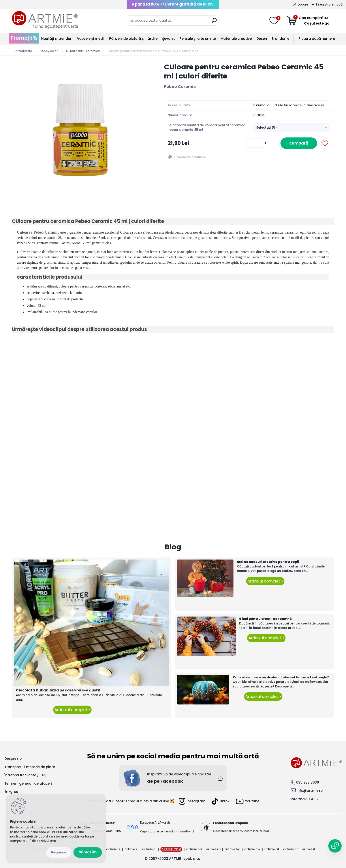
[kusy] (257, 143)
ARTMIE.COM (171, 849)
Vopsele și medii (91, 39)
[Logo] (45, 20)
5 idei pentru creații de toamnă (265, 619)
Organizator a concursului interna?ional (167, 831)
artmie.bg (232, 849)
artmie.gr (291, 849)
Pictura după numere (317, 39)
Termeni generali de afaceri (28, 783)
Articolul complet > (72, 710)
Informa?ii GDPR (305, 799)
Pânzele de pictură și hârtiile (133, 39)
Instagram (192, 801)
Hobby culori (49, 51)
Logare (303, 4)
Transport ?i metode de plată (30, 767)
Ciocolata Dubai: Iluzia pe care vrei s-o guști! (58, 690)
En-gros (11, 792)
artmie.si (131, 849)
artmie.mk (252, 849)
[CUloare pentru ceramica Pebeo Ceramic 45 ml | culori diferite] (81, 129)
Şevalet (169, 39)
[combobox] (291, 128)
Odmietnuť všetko (59, 852)
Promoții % (24, 38)
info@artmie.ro (310, 791)
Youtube (248, 801)
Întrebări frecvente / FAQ (25, 775)
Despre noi (13, 759)
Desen (262, 39)
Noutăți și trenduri (57, 39)
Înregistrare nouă (329, 4)
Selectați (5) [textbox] (266, 128)
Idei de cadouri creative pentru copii (268, 562)
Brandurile (280, 39)
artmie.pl (149, 849)
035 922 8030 (308, 782)
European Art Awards (155, 822)
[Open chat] (335, 846)
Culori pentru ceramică (83, 51)
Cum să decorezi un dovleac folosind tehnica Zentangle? (281, 677)
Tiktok (221, 801)
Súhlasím (88, 852)
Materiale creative (236, 39)
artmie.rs (113, 849)
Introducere (23, 51)
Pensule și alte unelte (198, 39)
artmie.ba (194, 849)
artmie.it (308, 849)
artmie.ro (213, 849)
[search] (214, 22)
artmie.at (272, 849)
